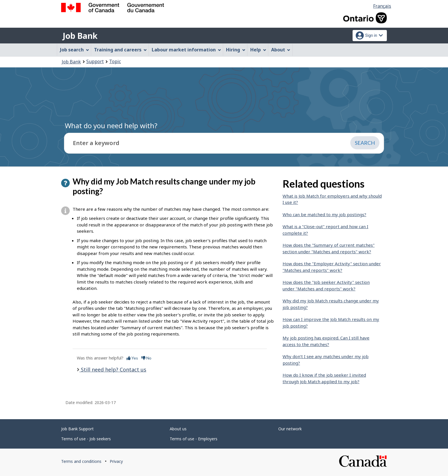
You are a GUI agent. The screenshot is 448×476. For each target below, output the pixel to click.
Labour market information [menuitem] (186, 50)
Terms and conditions (81, 461)
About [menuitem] (281, 50)
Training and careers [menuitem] (120, 50)
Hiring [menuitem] (236, 50)
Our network (290, 429)
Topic (115, 61)
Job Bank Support (77, 429)
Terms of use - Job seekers (86, 439)
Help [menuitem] (258, 50)
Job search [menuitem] (75, 50)
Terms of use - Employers (194, 439)
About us (178, 429)
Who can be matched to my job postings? (324, 214)
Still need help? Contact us (113, 369)
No (146, 358)
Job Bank (80, 36)
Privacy (116, 461)
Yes (132, 358)
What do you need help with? (111, 125)
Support (95, 61)
